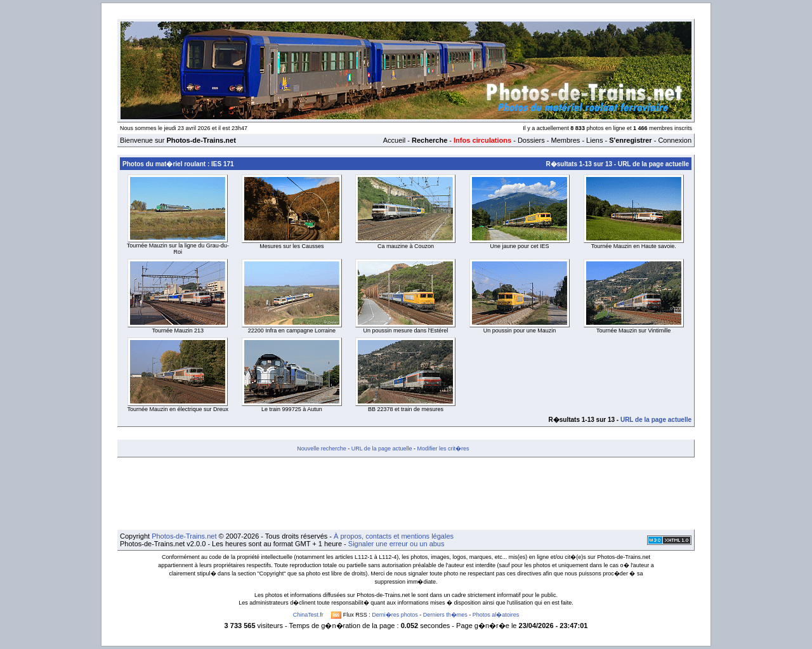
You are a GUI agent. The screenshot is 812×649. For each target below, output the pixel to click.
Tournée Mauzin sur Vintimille (633, 331)
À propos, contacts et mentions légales (394, 536)
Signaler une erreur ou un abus (396, 544)
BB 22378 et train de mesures (406, 409)
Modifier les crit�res (443, 449)
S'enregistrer (630, 140)
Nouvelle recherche (322, 449)
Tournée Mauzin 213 (178, 331)
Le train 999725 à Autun (292, 409)
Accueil (394, 140)
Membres (565, 140)
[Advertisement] (406, 494)
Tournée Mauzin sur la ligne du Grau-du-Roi (178, 249)
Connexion (675, 140)
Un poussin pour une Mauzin (520, 331)
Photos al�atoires (496, 615)
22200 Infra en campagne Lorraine (292, 331)
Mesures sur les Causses (291, 246)
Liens (594, 140)
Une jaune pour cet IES (520, 246)
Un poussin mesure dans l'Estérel (406, 331)
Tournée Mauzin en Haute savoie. (634, 246)
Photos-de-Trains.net (184, 536)
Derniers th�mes (445, 615)
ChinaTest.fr (308, 615)
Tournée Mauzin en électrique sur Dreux (178, 409)
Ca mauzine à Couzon (406, 246)
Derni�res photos (395, 615)
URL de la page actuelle (653, 164)
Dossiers (531, 140)
